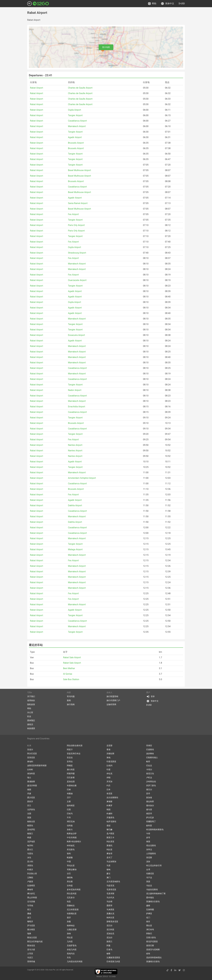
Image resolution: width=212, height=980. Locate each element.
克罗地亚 (31, 842)
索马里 (149, 810)
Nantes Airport (75, 445)
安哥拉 (70, 762)
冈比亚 (70, 938)
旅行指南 (71, 704)
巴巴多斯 (71, 778)
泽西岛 (30, 866)
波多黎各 (150, 754)
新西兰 (109, 942)
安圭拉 (70, 758)
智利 (69, 854)
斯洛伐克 (31, 946)
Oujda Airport (74, 110)
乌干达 (149, 878)
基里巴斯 (150, 946)
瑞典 (29, 934)
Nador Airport (75, 390)
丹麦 (29, 794)
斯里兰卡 (110, 838)
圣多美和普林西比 (154, 958)
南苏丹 (149, 814)
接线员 (30, 724)
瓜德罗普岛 (72, 946)
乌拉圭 (149, 886)
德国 (29, 790)
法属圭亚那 (72, 930)
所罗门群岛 (151, 786)
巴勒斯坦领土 (152, 758)
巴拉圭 (149, 766)
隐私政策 (31, 704)
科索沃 (30, 870)
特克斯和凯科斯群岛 (155, 830)
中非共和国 (72, 838)
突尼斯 (149, 858)
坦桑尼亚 (150, 874)
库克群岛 (71, 850)
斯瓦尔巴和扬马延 (35, 942)
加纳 (69, 934)
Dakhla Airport (75, 505)
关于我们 (31, 696)
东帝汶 (149, 850)
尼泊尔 (109, 938)
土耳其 (30, 954)
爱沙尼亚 (31, 798)
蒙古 (108, 874)
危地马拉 (71, 954)
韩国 (108, 810)
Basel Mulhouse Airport (79, 170)
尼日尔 (109, 926)
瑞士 (29, 778)
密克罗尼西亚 (152, 942)
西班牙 (30, 802)
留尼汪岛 (150, 774)
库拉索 (70, 882)
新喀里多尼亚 (112, 922)
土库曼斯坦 (151, 854)
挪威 (29, 914)
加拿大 (70, 830)
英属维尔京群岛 (153, 902)
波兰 (29, 918)
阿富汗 (70, 750)
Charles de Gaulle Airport (80, 88)
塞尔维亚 (31, 930)
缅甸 (108, 870)
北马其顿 (31, 902)
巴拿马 (109, 950)
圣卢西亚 (110, 834)
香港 (108, 750)
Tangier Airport (75, 115)
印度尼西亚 (111, 762)
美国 (148, 882)
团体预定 (31, 720)
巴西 (69, 810)
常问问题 (71, 696)
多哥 (148, 838)
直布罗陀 (31, 830)
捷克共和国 (32, 786)
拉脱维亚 (31, 886)
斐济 (69, 918)
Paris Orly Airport (76, 225)
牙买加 (109, 782)
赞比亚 (149, 926)
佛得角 (70, 878)
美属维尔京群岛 (153, 962)
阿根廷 (70, 766)
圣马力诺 (31, 950)
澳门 (108, 878)
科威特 (109, 814)
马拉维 (109, 902)
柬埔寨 (109, 802)
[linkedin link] (175, 970)
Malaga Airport (75, 549)
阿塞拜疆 (71, 774)
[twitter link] (180, 970)
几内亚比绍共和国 (75, 962)
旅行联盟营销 (112, 696)
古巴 (69, 874)
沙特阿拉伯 (151, 782)
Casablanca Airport (77, 121)
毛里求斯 (110, 894)
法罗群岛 (31, 810)
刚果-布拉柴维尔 (74, 842)
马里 (108, 866)
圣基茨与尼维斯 (153, 950)
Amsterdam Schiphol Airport (82, 478)
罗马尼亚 (31, 926)
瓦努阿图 (150, 910)
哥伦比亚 (71, 866)
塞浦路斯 (31, 782)
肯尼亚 (109, 794)
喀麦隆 (70, 858)
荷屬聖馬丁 (151, 822)
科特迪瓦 (71, 846)
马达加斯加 (111, 862)
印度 (108, 770)
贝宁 (69, 798)
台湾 (148, 870)
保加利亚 (31, 774)
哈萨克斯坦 (111, 822)
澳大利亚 (71, 770)
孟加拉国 (71, 782)
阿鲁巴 (149, 934)
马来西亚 (110, 910)
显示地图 (106, 47)
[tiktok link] (167, 970)
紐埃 (148, 954)
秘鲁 (108, 954)
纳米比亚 (110, 918)
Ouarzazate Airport (77, 280)
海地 (108, 758)
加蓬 (69, 922)
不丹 (69, 818)
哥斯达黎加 (72, 870)
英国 (29, 818)
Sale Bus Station (71, 679)
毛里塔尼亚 (111, 890)
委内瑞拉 (150, 898)
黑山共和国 (32, 898)
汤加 (148, 862)
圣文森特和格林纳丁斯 (156, 894)
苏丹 (148, 794)
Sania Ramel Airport (78, 203)
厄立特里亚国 (73, 910)
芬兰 (29, 806)
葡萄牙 (30, 922)
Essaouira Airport (76, 335)
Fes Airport (73, 214)
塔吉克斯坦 (151, 846)
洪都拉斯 (110, 754)
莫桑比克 (110, 914)
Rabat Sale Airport (72, 657)
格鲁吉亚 (31, 822)
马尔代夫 (110, 898)
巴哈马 (70, 814)
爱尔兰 (30, 850)
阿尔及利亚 (72, 894)
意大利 (30, 862)
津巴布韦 (150, 930)
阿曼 (108, 946)
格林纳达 (71, 926)
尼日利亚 (110, 930)
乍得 (148, 834)
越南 (148, 906)
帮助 (152, 4)
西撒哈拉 (71, 906)
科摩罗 (109, 806)
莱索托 (109, 846)
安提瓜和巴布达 (74, 754)
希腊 (29, 838)
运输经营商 (111, 704)
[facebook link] (171, 970)
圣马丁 (109, 858)
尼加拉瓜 (110, 934)
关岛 (69, 958)
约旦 (108, 786)
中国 (69, 862)
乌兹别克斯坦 (152, 890)
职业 (29, 716)
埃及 (69, 902)
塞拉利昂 (150, 802)
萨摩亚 (149, 914)
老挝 (108, 826)
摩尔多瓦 (31, 894)
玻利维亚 (71, 806)
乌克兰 (30, 958)
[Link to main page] (41, 4)
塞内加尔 (150, 806)
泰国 (148, 842)
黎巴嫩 (109, 830)
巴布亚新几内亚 (113, 962)
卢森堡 (30, 882)
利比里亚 (110, 842)
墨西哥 (109, 906)
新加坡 (149, 798)
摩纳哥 (30, 890)
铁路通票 (31, 728)
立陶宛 (30, 878)
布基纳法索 (72, 786)
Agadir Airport (75, 137)
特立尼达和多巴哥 (154, 866)
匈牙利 (30, 846)
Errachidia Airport (77, 407)
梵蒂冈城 (31, 962)
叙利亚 (149, 826)
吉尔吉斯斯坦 (112, 798)
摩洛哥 (109, 854)
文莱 (69, 802)
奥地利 (30, 762)
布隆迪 (70, 794)
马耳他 (30, 906)
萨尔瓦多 (150, 818)
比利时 (30, 770)
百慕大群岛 (151, 938)
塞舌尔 (149, 790)
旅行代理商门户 (113, 700)
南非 (148, 922)
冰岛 (29, 858)
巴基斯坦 (150, 750)
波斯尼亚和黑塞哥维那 (37, 766)
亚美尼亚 (31, 758)
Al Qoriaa (68, 674)
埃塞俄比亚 (72, 914)
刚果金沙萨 (72, 834)
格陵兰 (30, 834)
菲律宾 (149, 746)
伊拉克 (109, 774)
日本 (108, 790)
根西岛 (30, 826)
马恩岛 (30, 854)
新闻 (69, 700)
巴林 (69, 790)
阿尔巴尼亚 (32, 754)
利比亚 (109, 850)
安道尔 (30, 750)
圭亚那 (109, 746)
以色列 (109, 766)
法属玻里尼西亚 (113, 958)
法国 (29, 814)
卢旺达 (149, 778)
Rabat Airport (36, 88)
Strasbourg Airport (77, 253)
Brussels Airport (76, 143)
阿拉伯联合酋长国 (75, 746)
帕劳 (148, 762)
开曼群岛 (110, 818)
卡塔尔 (149, 770)
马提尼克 (110, 886)
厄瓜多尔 (71, 898)
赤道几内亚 (72, 950)
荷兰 (29, 910)
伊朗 (108, 778)
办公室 (30, 712)
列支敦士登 (32, 874)
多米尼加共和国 (74, 890)
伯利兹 (70, 826)
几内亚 (70, 942)
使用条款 (31, 700)
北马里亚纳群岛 (113, 882)
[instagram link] (184, 970)
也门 (148, 918)
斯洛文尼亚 (32, 938)
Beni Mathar (69, 668)
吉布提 (70, 886)
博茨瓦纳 (71, 822)
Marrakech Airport (77, 126)
